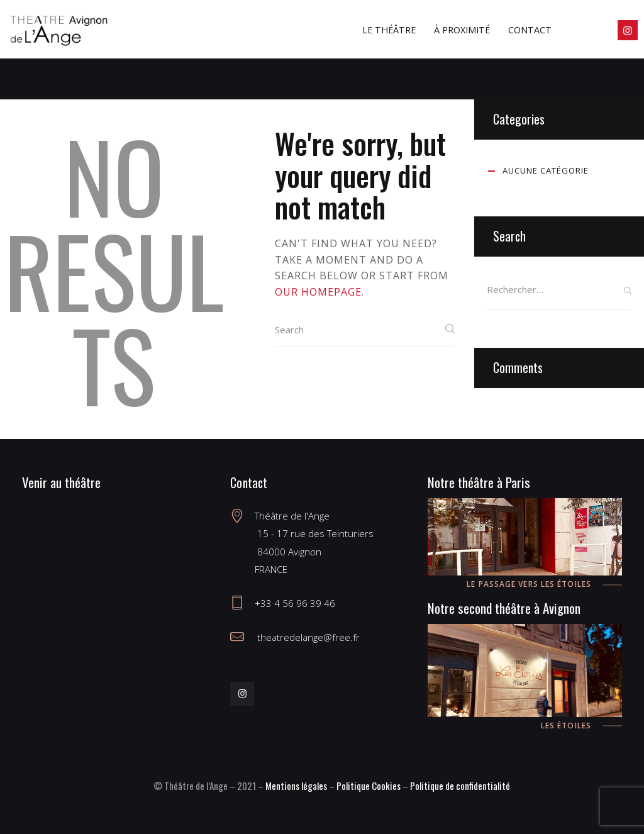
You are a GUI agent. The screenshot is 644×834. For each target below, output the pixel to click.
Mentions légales (296, 786)
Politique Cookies (369, 786)
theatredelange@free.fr (307, 637)
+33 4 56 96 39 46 (295, 603)
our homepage (318, 292)
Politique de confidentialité (460, 786)
